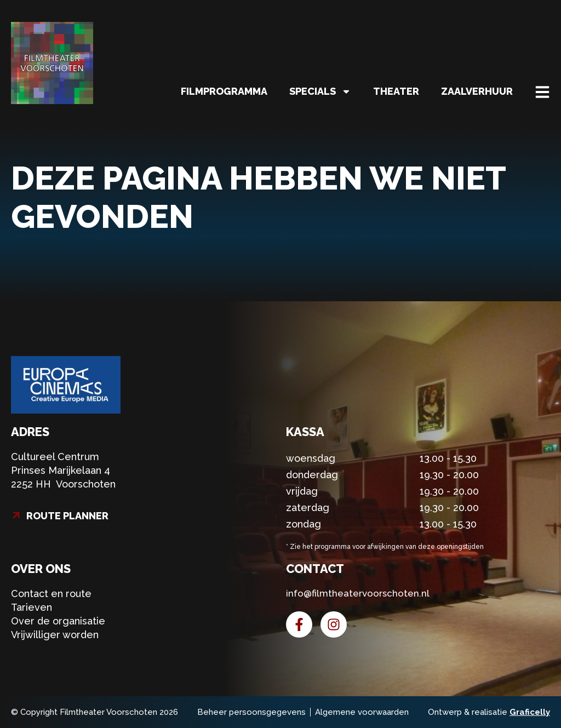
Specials (320, 91)
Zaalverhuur (477, 91)
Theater (396, 91)
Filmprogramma (224, 91)
